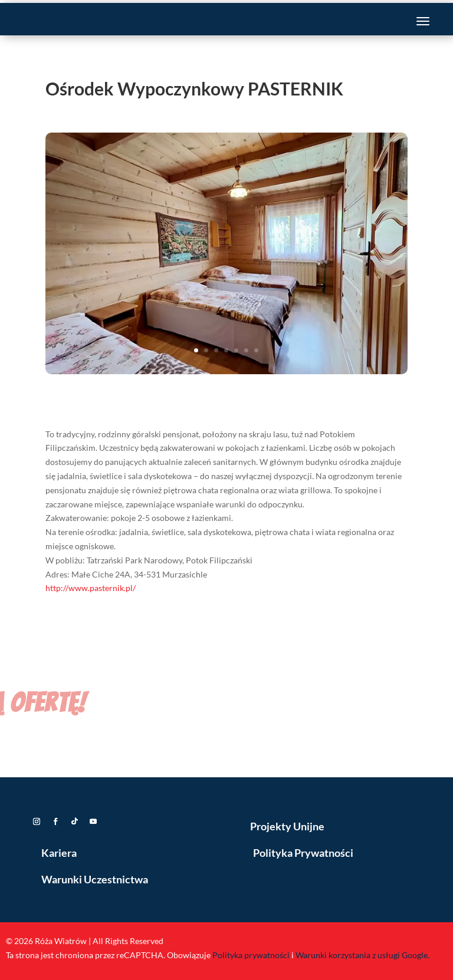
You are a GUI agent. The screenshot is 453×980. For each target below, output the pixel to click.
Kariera (59, 853)
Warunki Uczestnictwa (95, 879)
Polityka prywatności (251, 955)
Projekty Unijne (287, 826)
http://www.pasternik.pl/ (91, 588)
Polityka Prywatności (303, 853)
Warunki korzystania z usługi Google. (362, 955)
